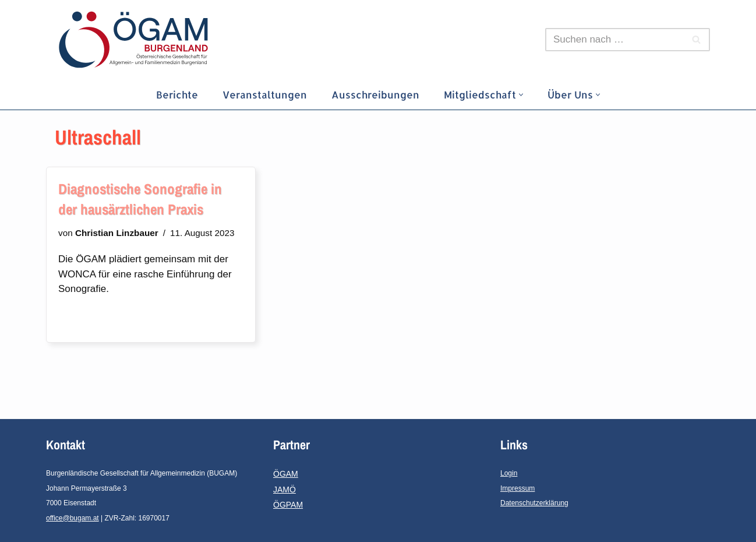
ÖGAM (286, 474)
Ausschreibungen (375, 94)
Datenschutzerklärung (534, 503)
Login (509, 473)
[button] (521, 95)
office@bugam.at (73, 518)
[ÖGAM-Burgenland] (136, 40)
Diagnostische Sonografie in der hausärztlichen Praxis (140, 199)
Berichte (177, 94)
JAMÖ (285, 490)
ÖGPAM (288, 505)
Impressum (517, 488)
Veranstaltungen (265, 94)
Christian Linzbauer (117, 233)
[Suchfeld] (614, 40)
